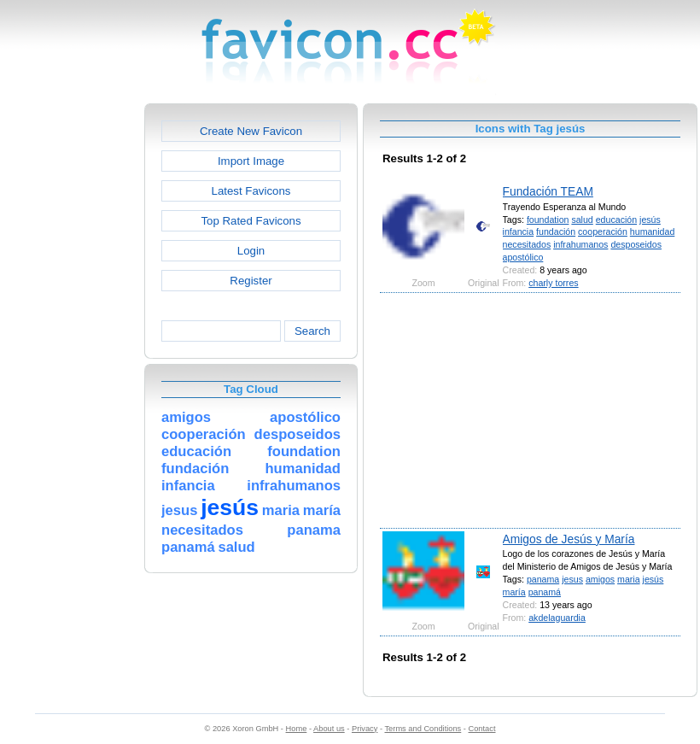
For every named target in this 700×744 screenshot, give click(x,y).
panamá (545, 592)
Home (297, 729)
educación (616, 220)
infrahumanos (580, 244)
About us (329, 729)
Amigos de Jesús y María (569, 539)
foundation (548, 220)
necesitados (527, 244)
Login (251, 251)
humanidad (653, 231)
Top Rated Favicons (251, 221)
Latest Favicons (251, 191)
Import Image (251, 161)
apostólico (523, 257)
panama (543, 579)
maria (629, 579)
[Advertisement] (71, 360)
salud (582, 220)
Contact (482, 729)
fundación (556, 231)
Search (312, 331)
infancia (519, 231)
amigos (600, 579)
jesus (572, 579)
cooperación (603, 231)
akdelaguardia (557, 618)
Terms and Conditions (423, 729)
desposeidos (636, 244)
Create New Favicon (251, 131)
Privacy (365, 729)
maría (514, 592)
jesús (650, 220)
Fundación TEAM (548, 191)
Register (251, 281)
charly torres (553, 283)
